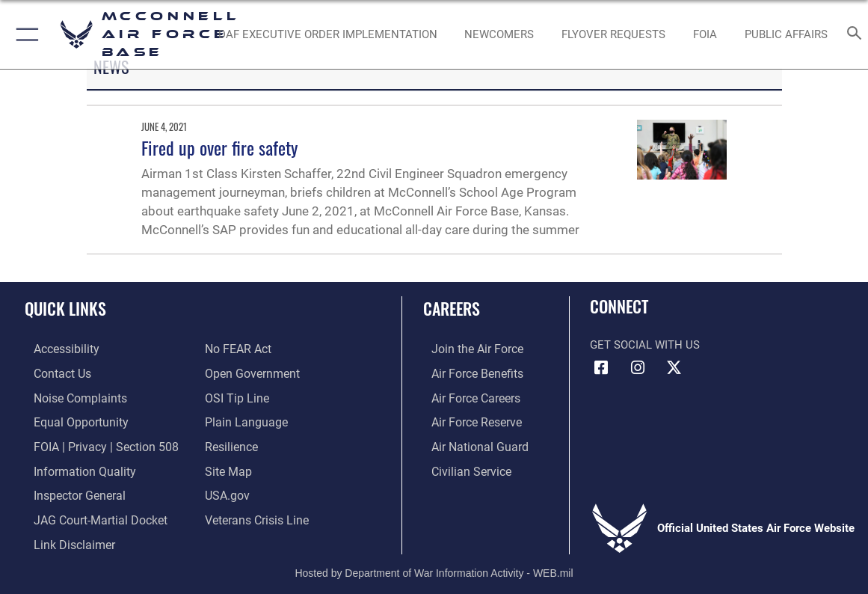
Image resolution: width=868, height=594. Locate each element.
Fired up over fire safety (219, 147)
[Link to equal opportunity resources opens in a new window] (69, 420)
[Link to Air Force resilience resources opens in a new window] (231, 444)
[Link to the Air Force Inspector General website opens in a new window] (69, 491)
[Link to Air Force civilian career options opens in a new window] (461, 467)
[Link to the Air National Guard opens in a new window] (469, 444)
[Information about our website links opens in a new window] (64, 537)
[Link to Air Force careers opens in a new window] (467, 396)
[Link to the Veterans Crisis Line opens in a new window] (255, 514)
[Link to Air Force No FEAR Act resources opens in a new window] (237, 349)
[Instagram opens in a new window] (638, 368)
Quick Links (65, 308)
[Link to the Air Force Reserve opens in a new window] (467, 420)
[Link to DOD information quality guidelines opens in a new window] (73, 467)
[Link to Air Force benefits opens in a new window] (468, 373)
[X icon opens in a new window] (674, 368)
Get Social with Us (645, 345)
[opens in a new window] (328, 34)
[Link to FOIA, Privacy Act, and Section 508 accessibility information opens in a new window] (93, 444)
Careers (452, 308)
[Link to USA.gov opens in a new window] (226, 491)
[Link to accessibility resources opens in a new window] (57, 349)
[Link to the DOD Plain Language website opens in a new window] (243, 420)
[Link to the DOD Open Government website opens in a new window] (249, 373)
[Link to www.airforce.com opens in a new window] (468, 349)
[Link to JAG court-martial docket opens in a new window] (89, 514)
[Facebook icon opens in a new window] (601, 368)
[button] (24, 34)
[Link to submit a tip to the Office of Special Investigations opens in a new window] (235, 396)
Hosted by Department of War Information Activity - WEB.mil (434, 565)
